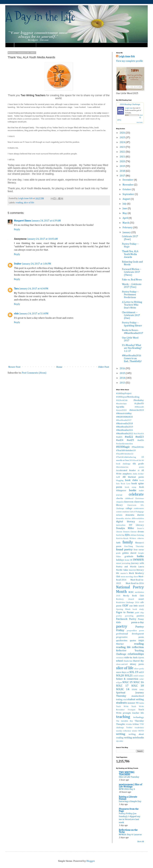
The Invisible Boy (125, 721)
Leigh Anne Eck (127, 57)
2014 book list (135, 461)
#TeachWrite (138, 447)
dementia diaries (135, 515)
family (128, 542)
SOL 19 (134, 672)
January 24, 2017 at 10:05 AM (43, 239)
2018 (123, 171)
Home (10, 45)
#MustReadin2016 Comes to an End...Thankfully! (132, 359)
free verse (139, 550)
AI (139, 471)
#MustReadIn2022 (125, 434)
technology (139, 717)
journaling (126, 563)
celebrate (136, 494)
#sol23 (140, 437)
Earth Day (120, 535)
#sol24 (120, 440)
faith (118, 543)
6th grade (138, 464)
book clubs (131, 480)
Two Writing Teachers (34, 95)
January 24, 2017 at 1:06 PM (37, 264)
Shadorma (128, 661)
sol (128, 672)
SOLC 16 (139, 682)
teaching (123, 717)
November (128, 185)
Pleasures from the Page (129, 810)
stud (125, 700)
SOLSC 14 (123, 689)
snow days (121, 672)
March (126, 223)
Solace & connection (127, 679)
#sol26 (141, 440)
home (127, 560)
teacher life (138, 713)
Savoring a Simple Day (130, 801)
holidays (120, 560)
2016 (123, 369)
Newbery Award (125, 599)
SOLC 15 (128, 682)
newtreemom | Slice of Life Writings (130, 786)
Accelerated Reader (126, 470)
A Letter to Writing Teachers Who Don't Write (132, 305)
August (127, 199)
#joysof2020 (121, 410)
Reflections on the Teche (128, 831)
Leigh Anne (129, 108)
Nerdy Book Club (133, 596)
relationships (136, 654)
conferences (139, 508)
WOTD (141, 731)
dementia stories (123, 519)
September (129, 194)
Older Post (104, 367)
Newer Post (14, 367)
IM (131, 560)
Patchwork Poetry (126, 619)
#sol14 (141, 434)
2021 (123, 157)
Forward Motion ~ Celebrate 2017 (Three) (132, 272)
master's (124, 573)
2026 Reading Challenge (130, 104)
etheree (141, 538)
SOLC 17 (122, 686)
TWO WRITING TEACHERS (127, 773)
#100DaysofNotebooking (128, 397)
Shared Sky (138, 661)
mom (123, 577)
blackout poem (136, 477)
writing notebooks (134, 738)
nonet (141, 599)
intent (119, 563)
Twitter (129, 728)
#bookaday (139, 400)
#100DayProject (124, 394)
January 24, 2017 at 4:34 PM (34, 289)
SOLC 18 (138, 686)
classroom (128, 502)
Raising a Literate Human (128, 798)
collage (129, 508)
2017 (123, 176)
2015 (123, 373)
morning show (132, 577)
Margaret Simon (22, 221)
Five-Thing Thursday (134, 546)
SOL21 (129, 676)
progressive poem (130, 637)
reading (19, 203)
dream (141, 532)
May (125, 213)
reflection (138, 647)
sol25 (136, 676)
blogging (120, 480)
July (125, 204)
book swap (131, 487)
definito (119, 515)
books (133, 490)
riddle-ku (128, 658)
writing (121, 734)
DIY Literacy (136, 525)
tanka (141, 703)
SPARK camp (138, 690)
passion (140, 616)
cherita (119, 499)
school (119, 661)
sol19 (141, 672)
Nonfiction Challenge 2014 (128, 602)
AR (124, 477)
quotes (133, 641)
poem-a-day (138, 622)
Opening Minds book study (130, 609)
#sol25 (130, 440)
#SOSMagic (123, 447)
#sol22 (129, 437)
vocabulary (139, 728)
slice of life (29, 203)
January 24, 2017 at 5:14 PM (34, 314)
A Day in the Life (40, 16)
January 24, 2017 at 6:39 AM (46, 221)
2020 (123, 162)
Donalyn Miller (125, 528)
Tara (16, 289)
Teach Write (122, 706)
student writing (136, 699)
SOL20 (120, 676)
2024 (123, 142)
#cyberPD (139, 404)
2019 (123, 166)
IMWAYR (138, 560)
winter (135, 731)
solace (141, 676)
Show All (141, 842)
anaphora (127, 474)
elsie (16, 314)
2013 (123, 383)
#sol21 (119, 437)
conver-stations (123, 512)
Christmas (139, 499)
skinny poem (137, 664)
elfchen (133, 535)
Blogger (90, 861)
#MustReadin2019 (125, 427)
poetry (122, 627)
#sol (136, 434)
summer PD (133, 703)
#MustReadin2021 (125, 430)
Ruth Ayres (138, 658)
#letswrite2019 (137, 410)
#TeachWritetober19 (126, 451)
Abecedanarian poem (130, 467)
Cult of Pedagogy (137, 512)
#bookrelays (121, 404)
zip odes (120, 741)
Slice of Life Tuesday (129, 777)
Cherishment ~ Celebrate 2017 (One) (131, 315)
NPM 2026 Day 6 (127, 789)
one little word (137, 606)
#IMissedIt (139, 407)
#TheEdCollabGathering (126, 457)
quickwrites (122, 641)
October (127, 190)
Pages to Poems (125, 613)
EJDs (127, 535)
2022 (123, 152)
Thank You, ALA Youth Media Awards (130, 254)
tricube (129, 724)
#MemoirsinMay (124, 414)
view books (140, 122)
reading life (123, 647)
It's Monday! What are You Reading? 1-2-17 (132, 348)
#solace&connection (124, 444)
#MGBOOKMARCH (124, 417)
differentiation (138, 519)
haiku (140, 556)
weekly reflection (123, 731)
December (128, 180)
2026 (123, 133)
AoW (118, 477)
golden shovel (129, 553)
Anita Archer (138, 474)
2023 (123, 147)
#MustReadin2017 (124, 420)
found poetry (124, 550)
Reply (17, 229)
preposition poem (135, 631)
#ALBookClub (122, 400)
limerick (132, 570)
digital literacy (125, 522)
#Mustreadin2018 (124, 424)
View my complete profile (130, 61)
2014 (123, 378)
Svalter (18, 264)
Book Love (126, 484)
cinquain (120, 502)
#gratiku (120, 407)
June (125, 209)
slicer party (139, 669)
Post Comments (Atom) (34, 373)
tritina (136, 724)
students (121, 703)
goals (118, 553)
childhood (129, 499)
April (125, 218)
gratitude (129, 557)
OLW (125, 606)
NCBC (131, 592)
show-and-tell (122, 664)
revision (119, 658)
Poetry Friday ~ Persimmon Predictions (130, 295)
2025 (123, 138)
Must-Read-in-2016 (135, 583)
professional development (130, 634)
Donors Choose (130, 532)
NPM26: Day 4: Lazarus (130, 835)
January (127, 232)
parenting (129, 616)
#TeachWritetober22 (125, 454)
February (128, 228)
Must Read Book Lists (25, 45)
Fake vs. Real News (132, 280)
